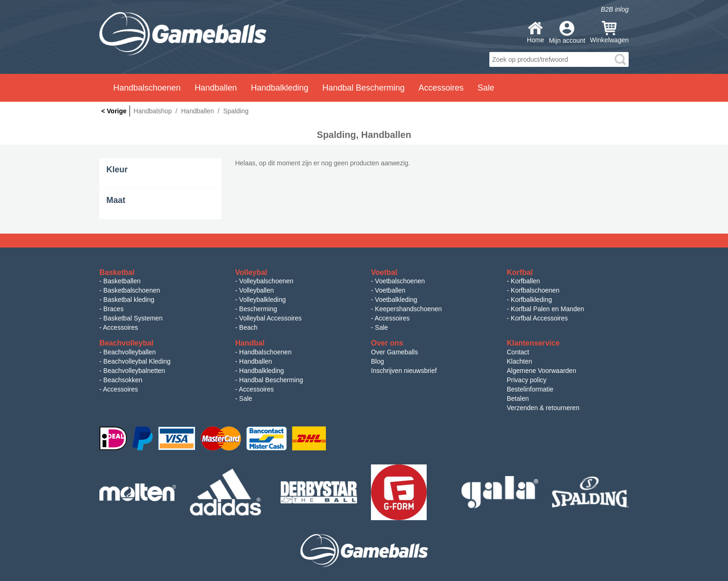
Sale (486, 88)
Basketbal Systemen (133, 318)
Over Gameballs (394, 352)
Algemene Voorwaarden (542, 371)
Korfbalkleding (531, 300)
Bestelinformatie (530, 389)
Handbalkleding (262, 371)
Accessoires (120, 327)
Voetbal (384, 272)
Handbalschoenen (265, 352)
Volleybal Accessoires (270, 318)
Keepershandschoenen (409, 309)
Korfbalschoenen (535, 290)
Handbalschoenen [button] (147, 88)
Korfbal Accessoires (539, 318)
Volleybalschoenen (266, 281)
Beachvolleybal (127, 343)
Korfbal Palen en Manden (547, 309)
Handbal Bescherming (271, 380)
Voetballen (390, 290)
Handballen (256, 361)
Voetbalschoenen (400, 281)
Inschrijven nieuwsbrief (404, 371)
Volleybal (251, 272)
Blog (377, 361)
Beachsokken (123, 380)
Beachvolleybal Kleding (137, 361)
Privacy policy (527, 380)
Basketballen (122, 281)
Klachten (520, 361)
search (620, 59)
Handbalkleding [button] (279, 88)
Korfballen (525, 281)
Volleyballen (257, 290)
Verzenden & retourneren (543, 408)
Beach (248, 327)
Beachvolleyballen (130, 352)
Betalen (518, 398)
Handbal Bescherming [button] (363, 88)
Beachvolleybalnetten (134, 371)
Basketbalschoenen (132, 290)
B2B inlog (615, 9)
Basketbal (117, 272)
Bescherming (258, 309)
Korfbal (520, 272)
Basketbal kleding (129, 300)
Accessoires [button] (441, 88)
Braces (114, 309)
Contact (518, 352)
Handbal (250, 343)
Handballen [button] (216, 88)
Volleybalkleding (262, 300)
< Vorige (114, 111)
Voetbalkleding (396, 300)
